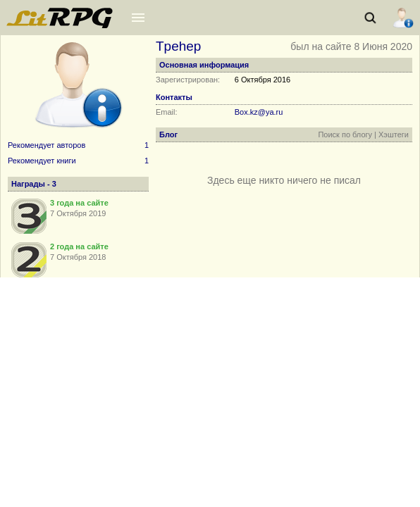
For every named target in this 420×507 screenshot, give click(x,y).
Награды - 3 (34, 184)
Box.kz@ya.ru (259, 112)
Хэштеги (394, 134)
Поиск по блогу (345, 134)
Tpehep (178, 46)
